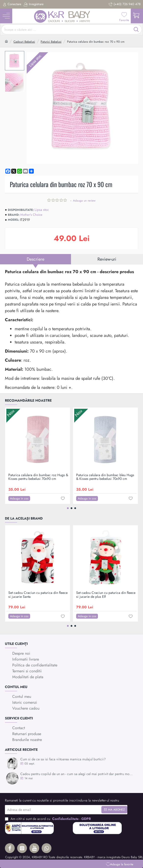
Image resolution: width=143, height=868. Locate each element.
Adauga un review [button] (84, 201)
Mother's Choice (31, 215)
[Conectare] (12, 4)
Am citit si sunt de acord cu (48, 819)
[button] (120, 864)
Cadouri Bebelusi (24, 42)
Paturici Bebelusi (51, 42)
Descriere (36, 259)
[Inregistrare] (34, 4)
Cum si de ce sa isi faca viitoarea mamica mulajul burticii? (63, 759)
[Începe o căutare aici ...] (136, 29)
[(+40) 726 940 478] (125, 4)
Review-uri (107, 259)
